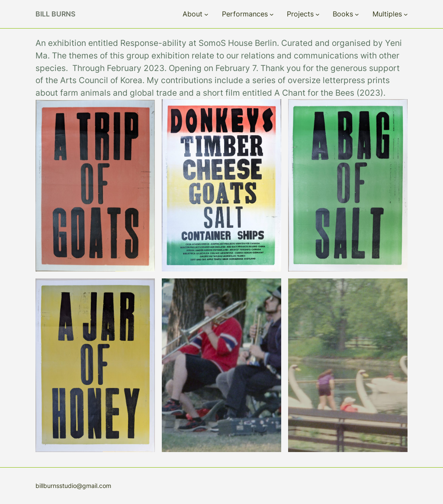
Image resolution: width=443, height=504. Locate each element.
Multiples (387, 14)
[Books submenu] (357, 14)
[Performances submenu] (272, 14)
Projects (300, 14)
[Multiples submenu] (406, 14)
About (193, 14)
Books (343, 14)
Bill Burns (55, 14)
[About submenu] (206, 14)
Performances (245, 14)
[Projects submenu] (318, 14)
